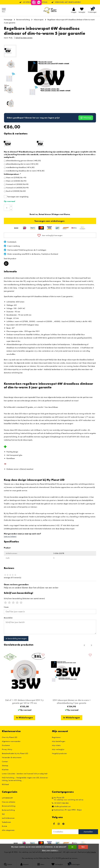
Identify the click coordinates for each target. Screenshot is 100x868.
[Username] (50, 612)
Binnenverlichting (23, 20)
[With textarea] (50, 627)
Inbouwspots (39, 20)
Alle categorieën (8, 830)
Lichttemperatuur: (12, 174)
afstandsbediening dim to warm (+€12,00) (22, 164)
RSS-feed (5, 784)
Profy (11, 38)
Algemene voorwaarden (11, 741)
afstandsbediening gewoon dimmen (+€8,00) (23, 161)
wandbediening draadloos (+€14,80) (20, 167)
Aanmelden (88, 832)
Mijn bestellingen (59, 741)
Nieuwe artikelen (9, 802)
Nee (83, 847)
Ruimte (5, 826)
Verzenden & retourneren (12, 757)
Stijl (3, 814)
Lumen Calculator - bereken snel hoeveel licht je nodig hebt (25, 774)
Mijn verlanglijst (58, 749)
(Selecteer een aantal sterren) (24, 598)
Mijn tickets (56, 745)
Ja (72, 847)
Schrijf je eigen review (24, 38)
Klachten (5, 770)
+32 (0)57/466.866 (60, 803)
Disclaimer (6, 745)
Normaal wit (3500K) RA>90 (17, 184)
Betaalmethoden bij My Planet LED (15, 753)
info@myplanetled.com (61, 806)
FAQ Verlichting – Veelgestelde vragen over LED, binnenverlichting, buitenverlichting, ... (25, 779)
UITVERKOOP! (7, 798)
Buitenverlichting (8, 810)
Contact (5, 761)
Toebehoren (7, 822)
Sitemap (5, 765)
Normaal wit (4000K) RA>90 (17, 188)
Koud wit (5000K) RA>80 (16, 191)
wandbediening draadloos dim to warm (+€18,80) (25, 171)
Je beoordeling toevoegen (16, 638)
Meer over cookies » (50, 850)
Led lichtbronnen (8, 818)
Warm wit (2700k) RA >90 (16, 177)
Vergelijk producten (59, 753)
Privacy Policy (7, 749)
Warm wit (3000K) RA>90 (16, 181)
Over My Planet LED (10, 737)
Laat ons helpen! (10, 536)
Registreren (56, 737)
